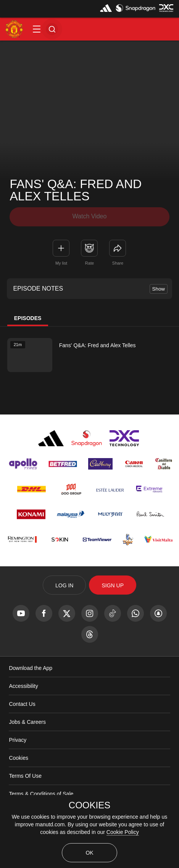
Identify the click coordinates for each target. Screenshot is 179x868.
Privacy (18, 740)
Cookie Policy (123, 832)
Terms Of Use (25, 776)
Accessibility (23, 686)
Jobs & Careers (27, 722)
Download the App (31, 668)
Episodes (28, 318)
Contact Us (22, 704)
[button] (37, 29)
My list (61, 263)
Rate (89, 263)
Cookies (19, 758)
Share (118, 263)
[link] (118, 248)
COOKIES (89, 805)
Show (159, 289)
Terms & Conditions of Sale (41, 794)
